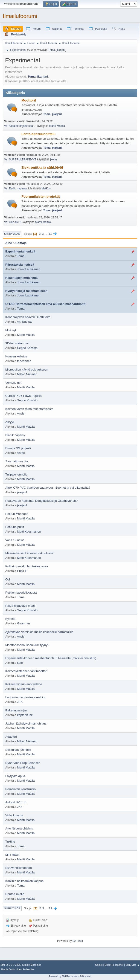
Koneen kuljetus (16, 356)
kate (20, 663)
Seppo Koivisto (27, 348)
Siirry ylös (12, 908)
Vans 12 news (15, 540)
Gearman (23, 623)
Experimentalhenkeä (20, 251)
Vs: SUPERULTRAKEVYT (20, 159)
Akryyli (10, 422)
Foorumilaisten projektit (41, 197)
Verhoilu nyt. (14, 383)
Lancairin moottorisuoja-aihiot (25, 697)
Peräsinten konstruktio (20, 789)
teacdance (24, 361)
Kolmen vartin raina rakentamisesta (29, 409)
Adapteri (11, 737)
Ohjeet (99, 965)
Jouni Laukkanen (29, 269)
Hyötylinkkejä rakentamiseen (26, 291)
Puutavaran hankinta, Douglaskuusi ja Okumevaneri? (41, 501)
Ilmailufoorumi (20, 16)
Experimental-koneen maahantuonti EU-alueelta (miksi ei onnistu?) (51, 658)
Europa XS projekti (18, 448)
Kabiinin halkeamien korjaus (24, 881)
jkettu (54, 159)
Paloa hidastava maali (20, 606)
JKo (20, 807)
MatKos (46, 188)
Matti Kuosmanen (29, 532)
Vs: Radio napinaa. (16, 188)
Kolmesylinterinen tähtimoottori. (27, 671)
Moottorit (29, 100)
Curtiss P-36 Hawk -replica (23, 396)
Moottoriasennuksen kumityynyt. (27, 645)
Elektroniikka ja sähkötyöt (42, 168)
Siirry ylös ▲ (133, 965)
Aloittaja (21, 243)
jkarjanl (61, 50)
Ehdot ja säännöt (114, 965)
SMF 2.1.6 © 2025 (11, 965)
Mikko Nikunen (27, 374)
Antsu (21, 453)
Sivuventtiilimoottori (19, 868)
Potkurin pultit (15, 527)
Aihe (9, 243)
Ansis (21, 413)
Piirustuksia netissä (20, 265)
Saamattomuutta (17, 461)
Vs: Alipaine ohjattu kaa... (20, 126)
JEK (20, 702)
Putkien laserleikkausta (21, 593)
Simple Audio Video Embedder (17, 969)
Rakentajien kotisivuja (21, 278)
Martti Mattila (57, 126)
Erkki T (22, 571)
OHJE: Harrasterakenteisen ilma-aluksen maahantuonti (45, 304)
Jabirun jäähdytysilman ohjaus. (26, 723)
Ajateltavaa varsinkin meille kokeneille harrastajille (39, 632)
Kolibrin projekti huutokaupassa (27, 566)
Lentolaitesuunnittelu (38, 134)
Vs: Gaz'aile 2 (13, 222)
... (46, 234)
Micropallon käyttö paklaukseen (27, 370)
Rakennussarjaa (16, 710)
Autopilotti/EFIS (16, 802)
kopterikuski (25, 715)
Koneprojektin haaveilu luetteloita (28, 317)
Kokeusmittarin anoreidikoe (24, 684)
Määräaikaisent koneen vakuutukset (30, 553)
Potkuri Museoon (17, 514)
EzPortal (78, 941)
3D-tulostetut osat (17, 343)
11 (50, 234)
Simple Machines (32, 965)
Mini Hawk (12, 855)
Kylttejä (10, 619)
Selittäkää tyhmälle (18, 750)
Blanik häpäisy (15, 435)
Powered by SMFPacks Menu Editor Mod (70, 976)
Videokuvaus (14, 815)
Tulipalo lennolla (16, 474)
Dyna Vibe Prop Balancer (22, 763)
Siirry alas (12, 234)
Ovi (8, 579)
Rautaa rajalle (15, 894)
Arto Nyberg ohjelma (19, 828)
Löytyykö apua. (16, 776)
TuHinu (10, 842)
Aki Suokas (25, 322)
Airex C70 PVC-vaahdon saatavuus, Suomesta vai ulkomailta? (48, 488)
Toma (51, 50)
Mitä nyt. (11, 330)
